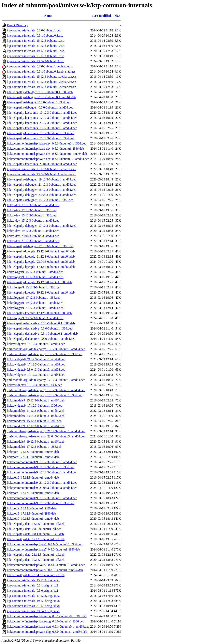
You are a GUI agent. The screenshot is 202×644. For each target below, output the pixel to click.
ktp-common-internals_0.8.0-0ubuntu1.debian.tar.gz (40, 66)
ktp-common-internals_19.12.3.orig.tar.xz (33, 601)
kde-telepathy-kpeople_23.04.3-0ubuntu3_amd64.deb (41, 262)
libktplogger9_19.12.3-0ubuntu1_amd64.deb (35, 303)
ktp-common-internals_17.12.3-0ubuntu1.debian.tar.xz (41, 82)
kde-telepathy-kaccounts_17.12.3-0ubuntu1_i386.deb (41, 133)
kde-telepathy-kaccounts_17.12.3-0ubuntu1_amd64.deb (42, 118)
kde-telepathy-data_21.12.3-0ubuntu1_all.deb (36, 555)
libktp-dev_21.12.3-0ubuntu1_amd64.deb (33, 241)
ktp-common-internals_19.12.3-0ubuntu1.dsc (35, 51)
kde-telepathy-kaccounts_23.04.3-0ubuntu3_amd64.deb (42, 164)
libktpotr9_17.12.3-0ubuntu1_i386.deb (31, 513)
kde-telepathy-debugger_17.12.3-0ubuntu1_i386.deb (40, 246)
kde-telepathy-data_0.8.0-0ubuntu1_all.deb (34, 529)
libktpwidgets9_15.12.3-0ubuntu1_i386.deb (35, 385)
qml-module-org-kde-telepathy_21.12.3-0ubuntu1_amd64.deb (46, 431)
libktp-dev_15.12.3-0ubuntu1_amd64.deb (33, 220)
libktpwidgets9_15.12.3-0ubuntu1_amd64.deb (36, 344)
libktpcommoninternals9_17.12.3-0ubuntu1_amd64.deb (42, 472)
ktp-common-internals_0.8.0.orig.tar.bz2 (32, 591)
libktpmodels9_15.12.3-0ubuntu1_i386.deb (34, 421)
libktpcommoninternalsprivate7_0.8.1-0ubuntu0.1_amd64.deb (46, 565)
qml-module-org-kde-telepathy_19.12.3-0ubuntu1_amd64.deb (46, 390)
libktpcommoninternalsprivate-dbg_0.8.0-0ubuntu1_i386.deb (46, 621)
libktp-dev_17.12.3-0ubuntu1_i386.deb (32, 210)
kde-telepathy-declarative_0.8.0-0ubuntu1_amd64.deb (41, 339)
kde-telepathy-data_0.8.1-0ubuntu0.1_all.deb (35, 534)
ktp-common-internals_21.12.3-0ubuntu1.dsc (35, 56)
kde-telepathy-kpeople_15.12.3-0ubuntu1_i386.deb (39, 282)
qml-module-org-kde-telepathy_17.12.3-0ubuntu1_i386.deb (45, 395)
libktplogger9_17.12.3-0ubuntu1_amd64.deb (35, 277)
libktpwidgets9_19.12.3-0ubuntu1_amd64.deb (36, 375)
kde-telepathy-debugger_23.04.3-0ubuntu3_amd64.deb (42, 195)
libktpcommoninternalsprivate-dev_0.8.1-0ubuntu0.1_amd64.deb (48, 159)
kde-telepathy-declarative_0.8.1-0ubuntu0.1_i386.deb (41, 323)
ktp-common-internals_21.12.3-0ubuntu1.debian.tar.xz (41, 169)
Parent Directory (17, 25)
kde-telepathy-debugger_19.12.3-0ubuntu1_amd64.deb (42, 179)
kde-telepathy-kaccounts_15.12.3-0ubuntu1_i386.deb (41, 138)
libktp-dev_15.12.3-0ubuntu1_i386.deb (32, 215)
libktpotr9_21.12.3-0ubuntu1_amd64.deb (33, 452)
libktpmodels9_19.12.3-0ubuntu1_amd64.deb (36, 441)
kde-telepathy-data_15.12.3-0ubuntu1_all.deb (36, 524)
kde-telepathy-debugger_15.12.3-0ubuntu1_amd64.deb (42, 190)
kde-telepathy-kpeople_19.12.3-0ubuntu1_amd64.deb (41, 292)
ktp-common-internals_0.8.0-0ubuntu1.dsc (34, 30)
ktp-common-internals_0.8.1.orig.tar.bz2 (32, 585)
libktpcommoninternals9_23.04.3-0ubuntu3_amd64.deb (42, 488)
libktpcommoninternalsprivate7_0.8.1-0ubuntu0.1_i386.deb (45, 544)
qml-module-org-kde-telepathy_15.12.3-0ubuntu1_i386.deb (45, 354)
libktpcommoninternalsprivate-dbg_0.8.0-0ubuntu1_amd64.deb (47, 632)
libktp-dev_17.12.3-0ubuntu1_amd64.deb (33, 205)
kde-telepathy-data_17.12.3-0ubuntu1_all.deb (36, 539)
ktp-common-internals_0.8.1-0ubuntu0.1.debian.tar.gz (41, 71)
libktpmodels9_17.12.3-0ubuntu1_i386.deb (34, 447)
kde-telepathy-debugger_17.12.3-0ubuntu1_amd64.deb (42, 226)
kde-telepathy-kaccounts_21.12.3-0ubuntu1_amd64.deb (42, 123)
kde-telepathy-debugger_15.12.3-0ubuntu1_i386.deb (40, 200)
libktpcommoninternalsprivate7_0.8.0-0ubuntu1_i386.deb (43, 549)
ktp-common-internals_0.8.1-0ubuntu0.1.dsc (35, 35)
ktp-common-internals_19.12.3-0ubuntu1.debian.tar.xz (41, 87)
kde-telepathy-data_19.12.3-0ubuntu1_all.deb (36, 560)
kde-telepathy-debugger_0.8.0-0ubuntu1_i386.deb (39, 102)
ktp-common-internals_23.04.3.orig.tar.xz (33, 611)
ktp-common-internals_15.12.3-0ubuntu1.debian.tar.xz (41, 77)
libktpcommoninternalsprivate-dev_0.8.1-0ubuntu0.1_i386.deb (47, 143)
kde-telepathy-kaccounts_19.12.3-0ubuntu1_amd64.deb (42, 113)
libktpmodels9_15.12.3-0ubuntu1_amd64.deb (36, 400)
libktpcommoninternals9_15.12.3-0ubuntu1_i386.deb (41, 467)
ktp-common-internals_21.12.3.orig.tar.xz (33, 606)
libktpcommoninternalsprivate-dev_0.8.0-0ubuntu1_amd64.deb (47, 154)
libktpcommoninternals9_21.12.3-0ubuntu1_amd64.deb (42, 483)
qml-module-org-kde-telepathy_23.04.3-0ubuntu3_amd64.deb (46, 436)
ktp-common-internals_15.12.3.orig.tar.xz (33, 580)
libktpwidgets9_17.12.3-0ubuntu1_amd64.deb (36, 364)
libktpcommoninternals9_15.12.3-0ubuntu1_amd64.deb (42, 462)
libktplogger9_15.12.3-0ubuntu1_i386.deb (34, 287)
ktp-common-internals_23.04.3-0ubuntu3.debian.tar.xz (41, 174)
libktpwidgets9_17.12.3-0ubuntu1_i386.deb (35, 406)
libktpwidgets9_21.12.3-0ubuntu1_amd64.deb (36, 359)
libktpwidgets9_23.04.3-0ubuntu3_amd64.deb (36, 370)
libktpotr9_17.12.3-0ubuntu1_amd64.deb (33, 493)
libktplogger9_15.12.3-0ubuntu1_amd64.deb (35, 272)
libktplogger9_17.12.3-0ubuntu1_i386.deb (34, 298)
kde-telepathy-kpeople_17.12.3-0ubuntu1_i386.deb (39, 313)
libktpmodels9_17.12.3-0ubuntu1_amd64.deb (36, 426)
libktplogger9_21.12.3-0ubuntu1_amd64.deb (35, 308)
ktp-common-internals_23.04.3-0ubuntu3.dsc (35, 61)
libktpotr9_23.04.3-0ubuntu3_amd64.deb (33, 457)
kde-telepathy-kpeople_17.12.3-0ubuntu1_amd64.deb (41, 267)
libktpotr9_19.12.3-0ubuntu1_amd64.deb (33, 519)
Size (117, 16)
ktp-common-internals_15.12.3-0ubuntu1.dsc (35, 41)
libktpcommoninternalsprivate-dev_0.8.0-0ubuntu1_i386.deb (45, 149)
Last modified (102, 16)
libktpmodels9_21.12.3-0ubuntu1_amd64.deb (36, 411)
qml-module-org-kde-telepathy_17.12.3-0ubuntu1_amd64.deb (46, 380)
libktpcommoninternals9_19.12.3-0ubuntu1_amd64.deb (42, 498)
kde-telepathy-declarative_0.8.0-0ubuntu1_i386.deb (40, 328)
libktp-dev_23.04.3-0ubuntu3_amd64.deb (33, 236)
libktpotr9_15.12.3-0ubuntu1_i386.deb (31, 508)
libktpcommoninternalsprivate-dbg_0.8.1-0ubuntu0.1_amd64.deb (48, 627)
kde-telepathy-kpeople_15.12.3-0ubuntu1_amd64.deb (41, 251)
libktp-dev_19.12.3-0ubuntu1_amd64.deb (33, 231)
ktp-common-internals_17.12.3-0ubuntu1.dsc (35, 46)
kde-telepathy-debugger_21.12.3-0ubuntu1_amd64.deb (42, 185)
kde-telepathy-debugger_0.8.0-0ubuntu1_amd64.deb (40, 107)
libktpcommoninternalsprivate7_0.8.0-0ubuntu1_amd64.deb (45, 570)
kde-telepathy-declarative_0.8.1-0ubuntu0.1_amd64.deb (42, 334)
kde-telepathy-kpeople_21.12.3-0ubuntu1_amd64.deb (41, 256)
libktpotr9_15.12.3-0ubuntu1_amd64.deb (33, 477)
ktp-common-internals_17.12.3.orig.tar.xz (33, 596)
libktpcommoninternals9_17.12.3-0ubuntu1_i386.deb (41, 503)
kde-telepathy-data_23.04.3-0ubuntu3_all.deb (36, 575)
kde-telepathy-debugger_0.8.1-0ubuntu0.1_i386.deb (40, 92)
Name (48, 16)
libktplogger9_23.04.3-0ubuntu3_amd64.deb (35, 318)
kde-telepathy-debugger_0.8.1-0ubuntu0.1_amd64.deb (41, 97)
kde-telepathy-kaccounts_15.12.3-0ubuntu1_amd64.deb (42, 128)
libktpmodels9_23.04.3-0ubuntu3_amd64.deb (36, 416)
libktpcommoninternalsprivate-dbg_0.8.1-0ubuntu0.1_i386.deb (47, 616)
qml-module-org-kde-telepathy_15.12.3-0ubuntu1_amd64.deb (46, 349)
